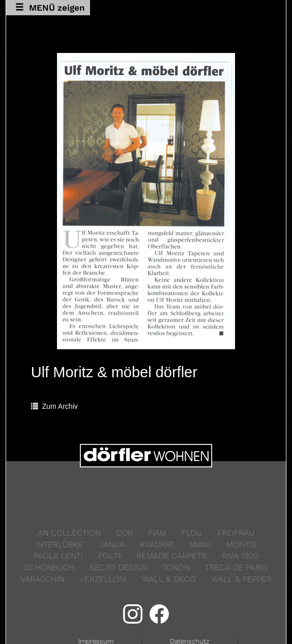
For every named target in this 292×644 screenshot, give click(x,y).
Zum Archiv (54, 406)
